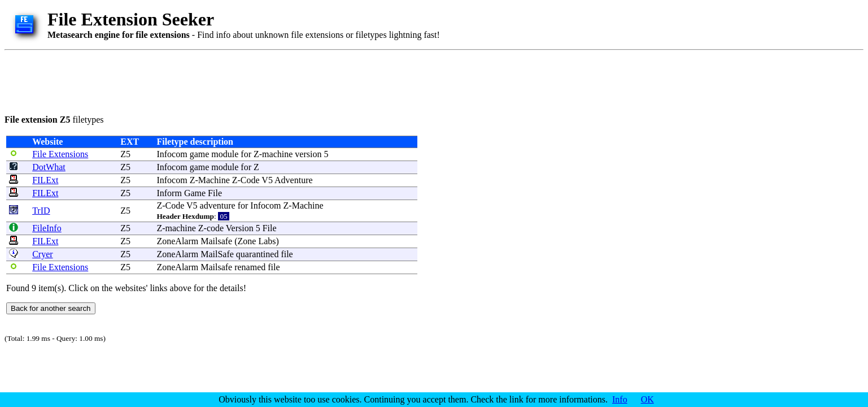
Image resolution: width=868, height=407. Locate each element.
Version (240, 228)
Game (195, 193)
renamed (250, 267)
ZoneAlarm (177, 241)
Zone (247, 241)
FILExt (45, 180)
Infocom (172, 154)
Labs (267, 241)
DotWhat (49, 167)
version (308, 154)
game (200, 154)
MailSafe (217, 254)
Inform (169, 193)
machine (277, 154)
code (215, 228)
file (287, 254)
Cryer (42, 254)
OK (647, 399)
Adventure (294, 180)
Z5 (125, 154)
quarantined (258, 254)
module (225, 154)
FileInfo (47, 228)
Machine (214, 180)
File (215, 193)
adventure (218, 205)
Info (620, 399)
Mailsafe (216, 241)
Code (250, 180)
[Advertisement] (210, 80)
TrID (41, 211)
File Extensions (60, 154)
